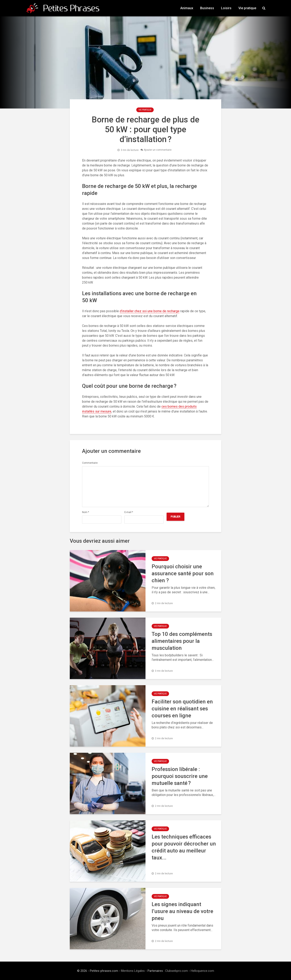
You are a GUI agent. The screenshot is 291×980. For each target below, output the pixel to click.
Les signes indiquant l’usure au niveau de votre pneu (182, 911)
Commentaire (90, 463)
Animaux (187, 8)
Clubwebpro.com (177, 971)
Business (207, 8)
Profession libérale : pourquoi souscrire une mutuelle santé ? (180, 776)
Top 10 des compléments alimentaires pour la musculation (182, 641)
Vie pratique (247, 8)
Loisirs (226, 8)
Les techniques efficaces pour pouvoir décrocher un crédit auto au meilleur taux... (184, 847)
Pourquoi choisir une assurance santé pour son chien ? (183, 573)
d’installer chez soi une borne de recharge (150, 311)
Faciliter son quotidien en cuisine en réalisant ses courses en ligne (182, 709)
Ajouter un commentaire (158, 150)
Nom (86, 512)
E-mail (129, 512)
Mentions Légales (133, 971)
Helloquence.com (202, 971)
